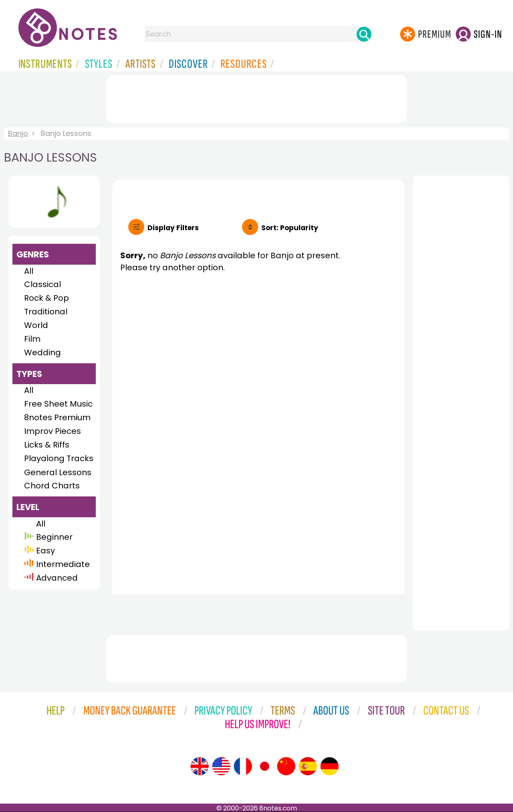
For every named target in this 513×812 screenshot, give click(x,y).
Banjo (18, 133)
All (29, 271)
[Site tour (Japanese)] (265, 766)
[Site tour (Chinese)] (286, 766)
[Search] (364, 34)
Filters (173, 228)
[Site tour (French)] (243, 766)
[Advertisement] (256, 97)
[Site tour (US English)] (221, 766)
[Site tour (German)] (329, 766)
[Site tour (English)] (200, 766)
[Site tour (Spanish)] (308, 766)
